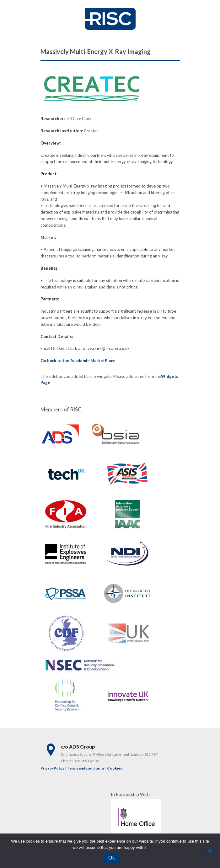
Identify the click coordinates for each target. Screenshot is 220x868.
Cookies (115, 768)
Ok (112, 858)
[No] (210, 850)
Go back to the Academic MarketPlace (78, 361)
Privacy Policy (52, 768)
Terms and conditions (86, 768)
